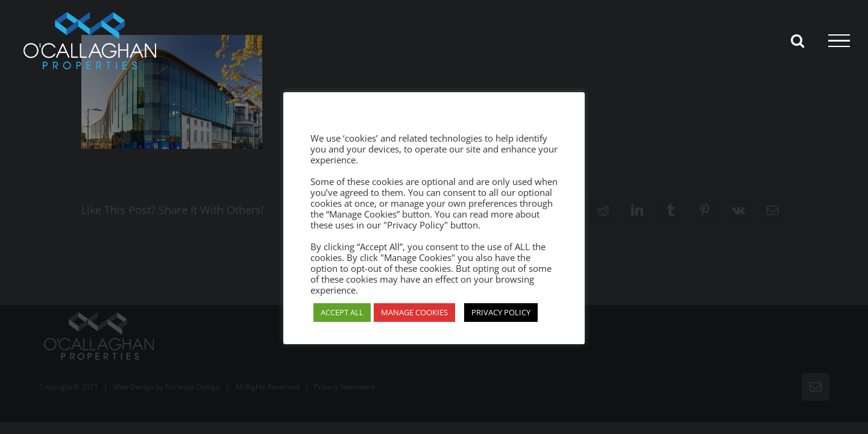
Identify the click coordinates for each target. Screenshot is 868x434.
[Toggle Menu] (839, 41)
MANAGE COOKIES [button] (414, 312)
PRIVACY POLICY (501, 312)
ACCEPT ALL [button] (342, 312)
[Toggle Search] (797, 40)
